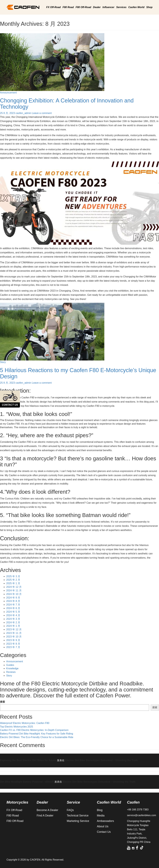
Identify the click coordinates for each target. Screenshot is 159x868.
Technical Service (78, 816)
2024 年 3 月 (13, 619)
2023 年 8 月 (13, 644)
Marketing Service (78, 821)
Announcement (8, 93)
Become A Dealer (47, 810)
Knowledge (12, 668)
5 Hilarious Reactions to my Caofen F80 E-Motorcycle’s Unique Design (78, 373)
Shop (149, 7)
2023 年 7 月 (13, 647)
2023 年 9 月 (13, 640)
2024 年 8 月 (13, 601)
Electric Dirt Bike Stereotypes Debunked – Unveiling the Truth (101, 760)
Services (121, 7)
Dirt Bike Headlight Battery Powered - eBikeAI (27, 782)
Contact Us (104, 832)
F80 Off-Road (83, 7)
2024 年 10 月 (14, 594)
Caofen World (136, 7)
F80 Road (68, 7)
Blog (100, 810)
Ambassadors (105, 821)
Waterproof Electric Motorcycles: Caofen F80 (25, 723)
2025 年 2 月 (13, 580)
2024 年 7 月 (13, 605)
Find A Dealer (45, 816)
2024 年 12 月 (14, 587)
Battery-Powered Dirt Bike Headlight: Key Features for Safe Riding (36, 734)
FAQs (70, 810)
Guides (10, 665)
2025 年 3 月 (13, 576)
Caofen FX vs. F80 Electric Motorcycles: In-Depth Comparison (34, 730)
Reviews (11, 672)
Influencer (108, 7)
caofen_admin (24, 113)
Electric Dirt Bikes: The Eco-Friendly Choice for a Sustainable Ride (37, 737)
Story (3, 362)
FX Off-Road (53, 7)
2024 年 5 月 (13, 612)
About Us (103, 826)
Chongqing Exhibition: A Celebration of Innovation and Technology (67, 104)
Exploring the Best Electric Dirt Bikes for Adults (28, 760)
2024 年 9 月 (13, 598)
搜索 (2, 702)
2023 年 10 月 (14, 637)
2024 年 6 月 (13, 608)
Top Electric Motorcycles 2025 (17, 727)
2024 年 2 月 (13, 622)
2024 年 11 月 (14, 590)
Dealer (97, 7)
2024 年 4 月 (13, 615)
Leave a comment (42, 113)
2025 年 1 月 (13, 583)
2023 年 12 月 (14, 629)
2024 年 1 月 (13, 626)
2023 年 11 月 (14, 633)
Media (101, 816)
